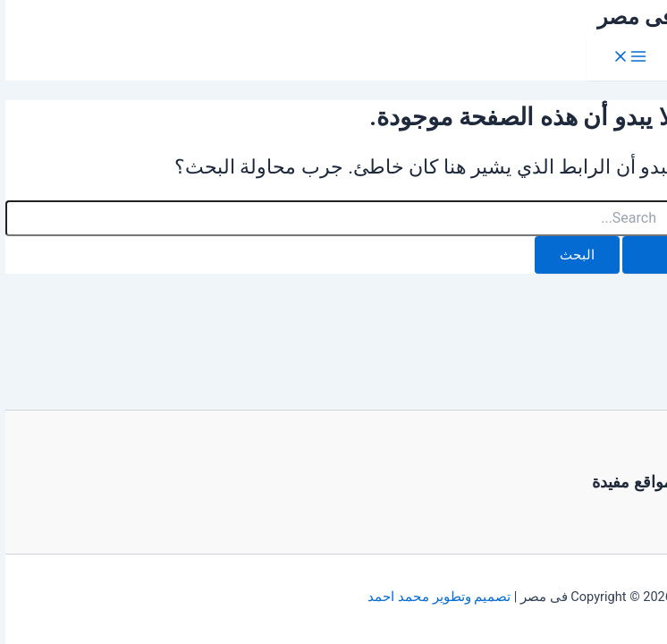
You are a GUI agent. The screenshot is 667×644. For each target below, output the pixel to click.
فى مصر (629, 17)
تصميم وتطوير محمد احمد (434, 597)
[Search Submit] (642, 255)
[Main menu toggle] (624, 58)
